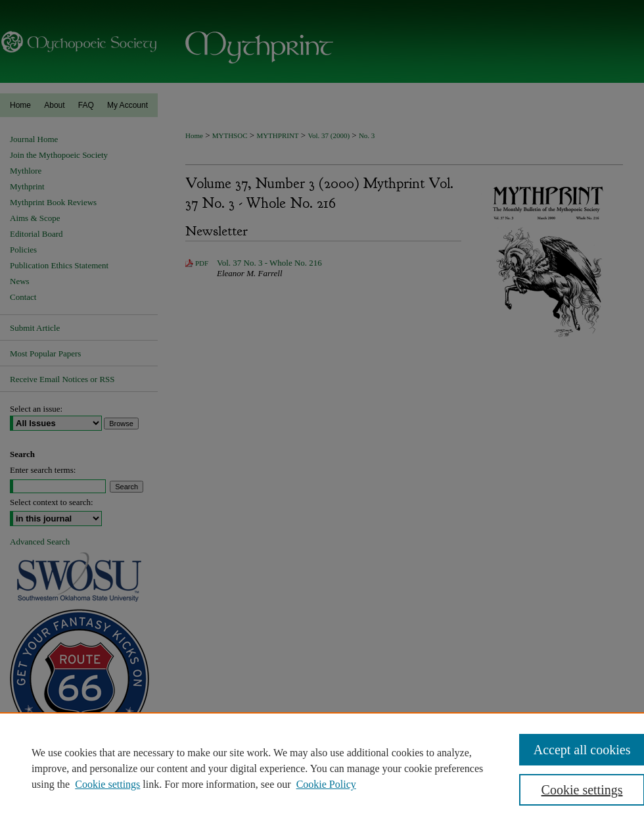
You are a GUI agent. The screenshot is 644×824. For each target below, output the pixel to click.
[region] (322, 768)
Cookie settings (107, 784)
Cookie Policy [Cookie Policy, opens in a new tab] (326, 784)
